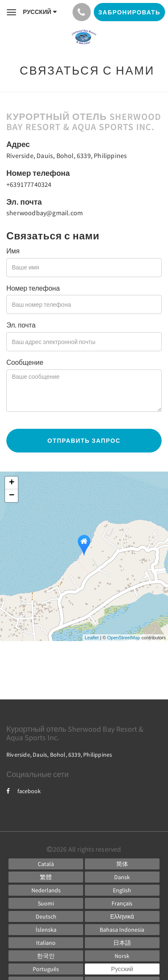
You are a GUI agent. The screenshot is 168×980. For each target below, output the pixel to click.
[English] (122, 890)
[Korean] (46, 956)
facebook (24, 791)
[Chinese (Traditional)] (46, 877)
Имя (13, 251)
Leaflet (92, 638)
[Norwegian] (122, 956)
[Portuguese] (46, 969)
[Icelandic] (46, 930)
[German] (46, 916)
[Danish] (122, 877)
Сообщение (25, 362)
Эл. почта (21, 325)
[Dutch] (46, 890)
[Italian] (46, 943)
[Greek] (122, 916)
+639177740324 (29, 184)
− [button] (12, 496)
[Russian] (122, 969)
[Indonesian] (122, 930)
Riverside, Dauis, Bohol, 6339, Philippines (67, 155)
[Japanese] (122, 943)
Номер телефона (33, 288)
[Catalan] (46, 864)
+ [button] (12, 483)
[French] (122, 903)
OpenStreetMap (124, 638)
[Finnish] (46, 903)
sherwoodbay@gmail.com (45, 213)
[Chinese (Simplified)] (122, 864)
